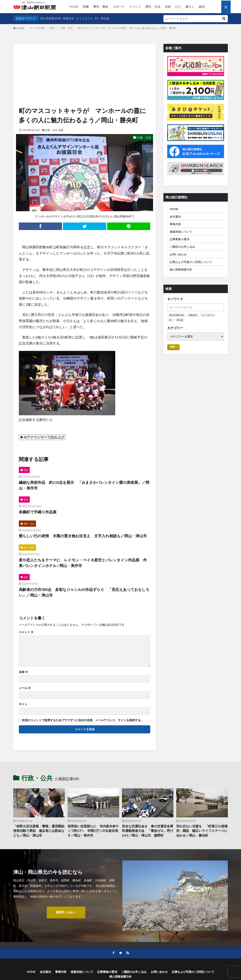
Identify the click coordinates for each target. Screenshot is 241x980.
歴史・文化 (153, 6)
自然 (168, 6)
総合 (202, 6)
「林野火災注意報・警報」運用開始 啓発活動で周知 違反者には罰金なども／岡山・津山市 (39, 831)
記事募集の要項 (180, 239)
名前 (23, 672)
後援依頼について (181, 232)
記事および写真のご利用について (191, 262)
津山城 (105, 18)
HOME (74, 6)
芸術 (61, 130)
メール (25, 688)
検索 (172, 347)
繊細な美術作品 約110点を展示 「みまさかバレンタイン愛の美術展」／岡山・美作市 (84, 485)
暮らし (190, 6)
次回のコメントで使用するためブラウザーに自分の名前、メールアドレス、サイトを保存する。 (83, 720)
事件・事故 (101, 6)
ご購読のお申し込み (182, 247)
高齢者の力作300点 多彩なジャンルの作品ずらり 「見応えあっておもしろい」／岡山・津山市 (84, 592)
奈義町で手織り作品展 (38, 512)
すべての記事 (37, 28)
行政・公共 (67, 28)
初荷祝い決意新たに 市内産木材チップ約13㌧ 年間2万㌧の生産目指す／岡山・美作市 (93, 831)
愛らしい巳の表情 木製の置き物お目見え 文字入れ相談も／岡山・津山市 (83, 536)
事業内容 (175, 224)
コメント (26, 632)
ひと (178, 6)
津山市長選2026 (51, 18)
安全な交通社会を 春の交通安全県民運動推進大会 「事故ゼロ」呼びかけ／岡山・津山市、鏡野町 (148, 831)
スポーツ (119, 6)
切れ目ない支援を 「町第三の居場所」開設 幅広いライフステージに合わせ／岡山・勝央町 (202, 831)
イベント (135, 6)
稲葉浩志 (69, 18)
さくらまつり (85, 18)
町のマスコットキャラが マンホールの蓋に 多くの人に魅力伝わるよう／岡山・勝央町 (127, 28)
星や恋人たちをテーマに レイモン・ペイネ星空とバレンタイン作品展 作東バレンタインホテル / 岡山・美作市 (83, 563)
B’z (97, 18)
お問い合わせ (178, 254)
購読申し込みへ (66, 912)
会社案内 (175, 216)
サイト (23, 704)
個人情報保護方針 (181, 269)
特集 (86, 6)
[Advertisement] (85, 63)
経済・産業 (29, 548)
